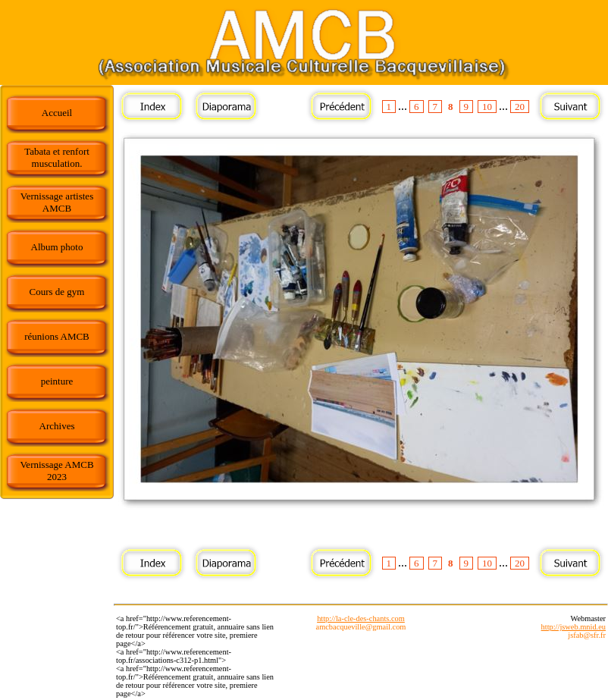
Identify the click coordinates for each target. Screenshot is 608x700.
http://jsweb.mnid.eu (574, 627)
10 (487, 107)
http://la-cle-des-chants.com (361, 618)
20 (520, 107)
